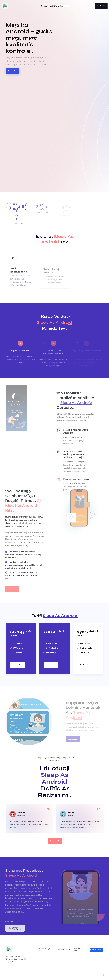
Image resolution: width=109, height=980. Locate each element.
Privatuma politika (63, 949)
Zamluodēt (101, 6)
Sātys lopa (43, 6)
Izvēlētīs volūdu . (97, 950)
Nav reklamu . (17, 644)
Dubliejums (16, 652)
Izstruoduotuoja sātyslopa (44, 950)
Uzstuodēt (12, 71)
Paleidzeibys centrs (78, 950)
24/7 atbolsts (17, 648)
